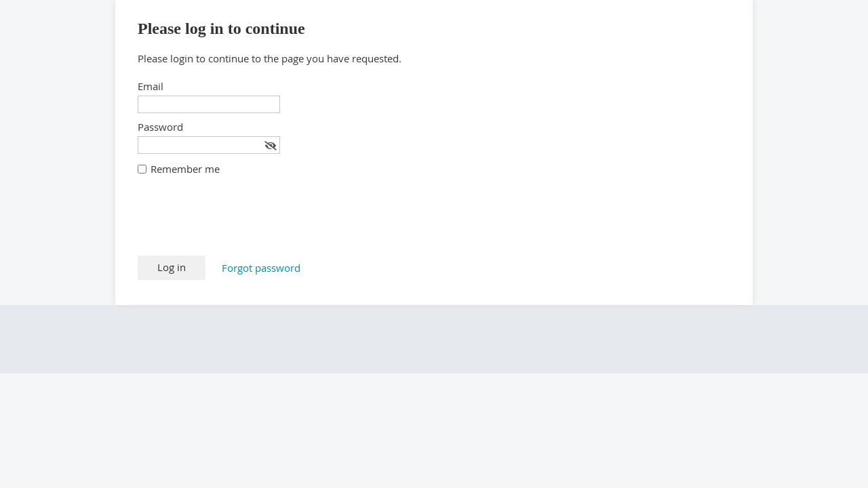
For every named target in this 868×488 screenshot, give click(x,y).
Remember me (185, 169)
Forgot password (261, 268)
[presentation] (241, 222)
